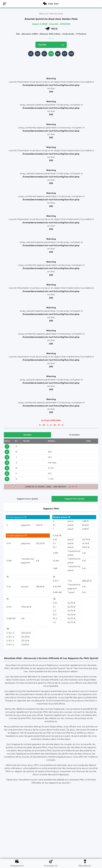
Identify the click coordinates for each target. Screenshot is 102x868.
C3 (38, 54)
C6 (58, 54)
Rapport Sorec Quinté (27, 499)
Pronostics (75, 435)
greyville (51, 45)
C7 (65, 54)
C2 (31, 54)
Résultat (27, 435)
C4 (44, 54)
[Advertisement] (51, 62)
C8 (71, 54)
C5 (51, 54)
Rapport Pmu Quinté (75, 499)
